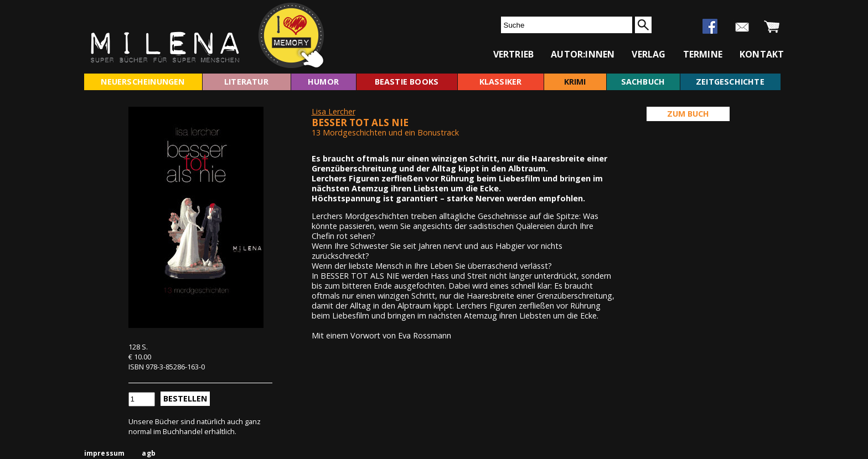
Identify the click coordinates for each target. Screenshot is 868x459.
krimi (575, 82)
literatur (246, 82)
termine (703, 54)
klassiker (501, 82)
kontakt (762, 54)
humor (323, 82)
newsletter (742, 27)
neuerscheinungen (143, 82)
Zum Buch (688, 114)
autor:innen (583, 54)
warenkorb (772, 27)
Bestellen (185, 398)
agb (149, 453)
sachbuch (643, 82)
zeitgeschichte (730, 82)
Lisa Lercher (334, 111)
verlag (649, 54)
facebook (710, 26)
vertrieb (514, 54)
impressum (105, 453)
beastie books (407, 82)
